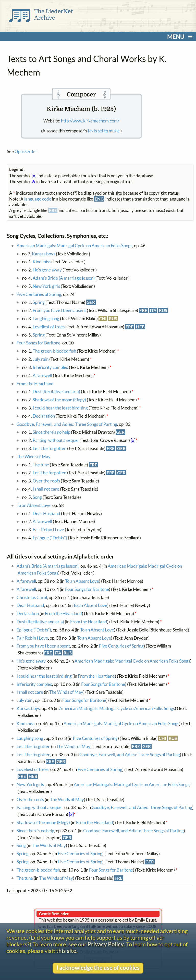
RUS (163, 310)
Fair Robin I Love (48, 530)
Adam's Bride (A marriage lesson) (64, 278)
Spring (39, 302)
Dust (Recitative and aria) (56, 392)
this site (66, 951)
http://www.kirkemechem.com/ (90, 121)
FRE (143, 310)
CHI (103, 319)
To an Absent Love (34, 505)
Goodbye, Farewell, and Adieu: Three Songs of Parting (67, 424)
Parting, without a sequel (56, 440)
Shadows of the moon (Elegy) (59, 400)
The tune (41, 465)
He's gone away (47, 270)
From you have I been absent (59, 310)
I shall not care (46, 489)
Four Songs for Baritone (39, 343)
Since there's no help (51, 432)
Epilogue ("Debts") (50, 538)
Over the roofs (46, 481)
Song (37, 497)
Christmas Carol (32, 597)
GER (91, 302)
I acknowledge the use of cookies (98, 968)
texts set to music (104, 131)
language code (38, 199)
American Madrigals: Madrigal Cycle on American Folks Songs (74, 246)
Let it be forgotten (50, 448)
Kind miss (42, 262)
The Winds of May (34, 457)
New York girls (47, 286)
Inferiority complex (50, 367)
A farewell (42, 375)
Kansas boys (44, 254)
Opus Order (26, 151)
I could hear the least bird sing (60, 408)
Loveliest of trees (49, 327)
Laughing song (46, 319)
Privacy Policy (106, 944)
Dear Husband (46, 513)
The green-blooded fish (54, 351)
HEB (140, 327)
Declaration (44, 416)
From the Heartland (35, 384)
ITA (153, 310)
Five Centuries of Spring (39, 294)
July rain (41, 359)
